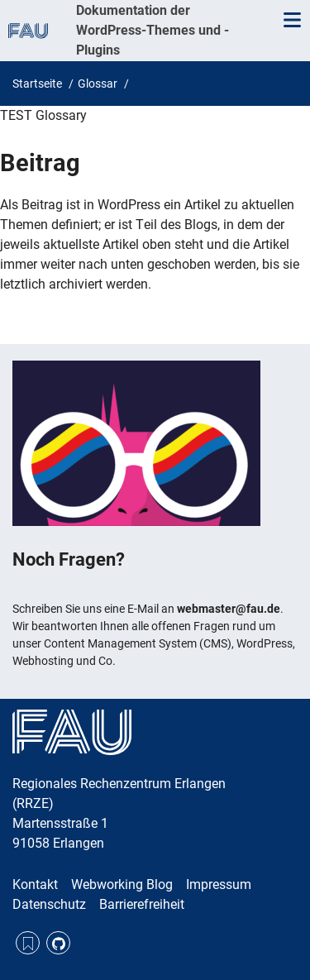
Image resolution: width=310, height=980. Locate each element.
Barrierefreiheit (142, 904)
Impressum (219, 884)
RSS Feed (28, 943)
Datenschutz (49, 904)
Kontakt (35, 884)
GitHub (58, 943)
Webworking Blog (122, 884)
